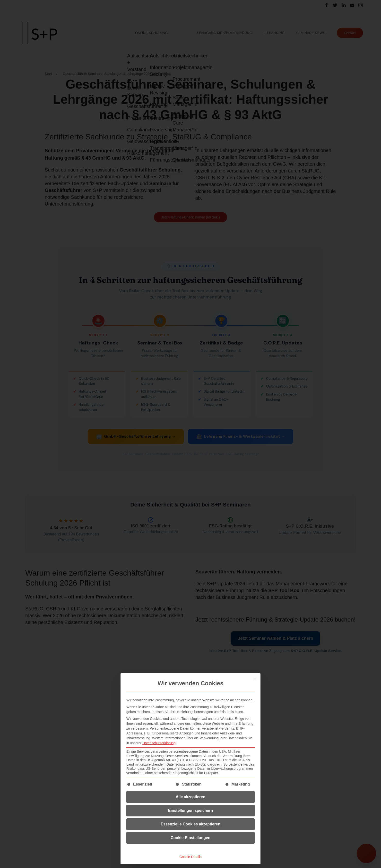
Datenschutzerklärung (159, 743)
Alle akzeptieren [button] (190, 797)
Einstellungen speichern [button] (191, 810)
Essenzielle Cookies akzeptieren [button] (190, 824)
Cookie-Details (190, 857)
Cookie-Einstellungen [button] (190, 838)
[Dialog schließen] (255, 679)
